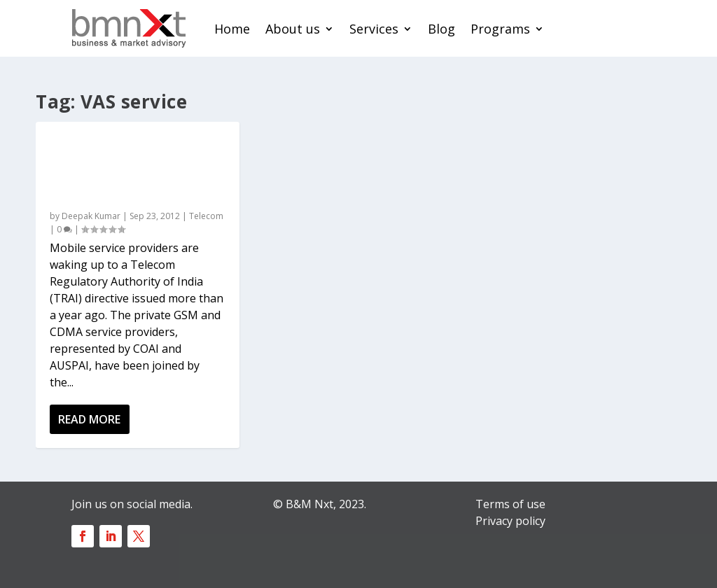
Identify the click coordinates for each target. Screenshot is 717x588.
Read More (89, 419)
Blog (441, 29)
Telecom (206, 216)
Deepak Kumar (91, 216)
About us (293, 29)
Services (374, 29)
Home (232, 29)
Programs (500, 29)
